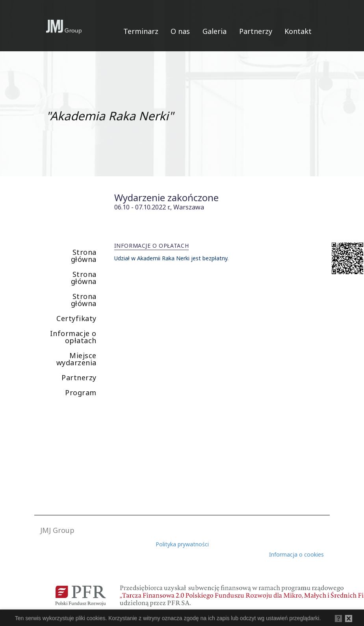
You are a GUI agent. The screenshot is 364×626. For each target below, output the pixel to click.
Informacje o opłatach (73, 337)
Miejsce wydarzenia (76, 359)
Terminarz (141, 31)
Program (81, 392)
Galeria (214, 31)
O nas (180, 31)
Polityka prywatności (182, 544)
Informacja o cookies (296, 554)
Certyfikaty (76, 318)
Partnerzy (256, 31)
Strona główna (84, 256)
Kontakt (298, 31)
